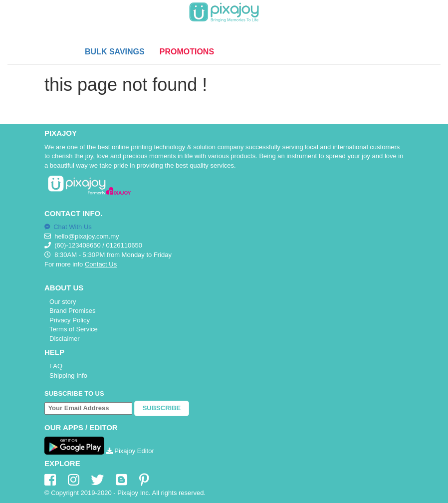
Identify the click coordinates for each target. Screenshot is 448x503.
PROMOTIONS (187, 52)
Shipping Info (68, 376)
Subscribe (162, 408)
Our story (63, 302)
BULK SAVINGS (115, 52)
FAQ (56, 366)
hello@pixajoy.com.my (87, 236)
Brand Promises (72, 311)
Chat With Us (68, 227)
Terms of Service (74, 329)
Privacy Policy (70, 320)
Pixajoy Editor (130, 451)
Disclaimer (65, 339)
